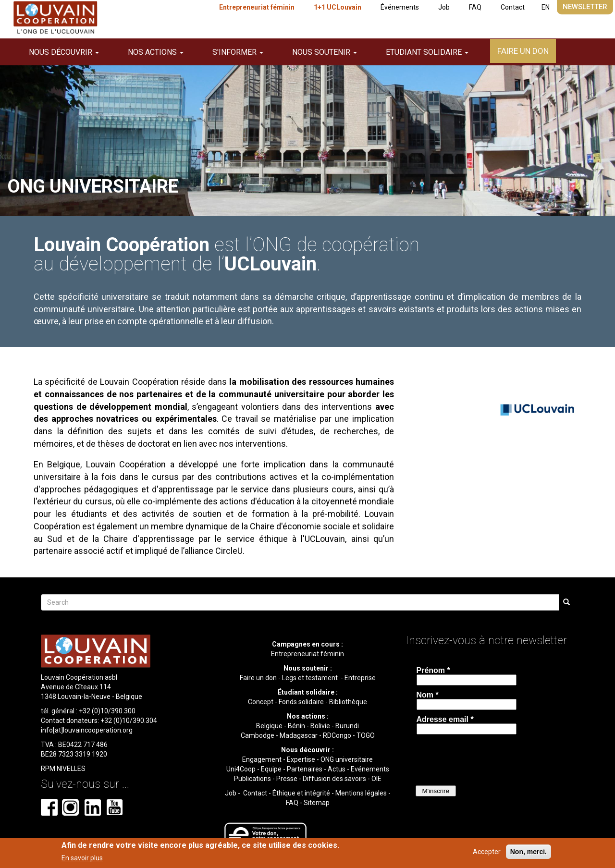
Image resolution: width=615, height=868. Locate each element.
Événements (400, 7)
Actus (337, 769)
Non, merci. (529, 852)
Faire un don (523, 51)
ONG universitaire (347, 759)
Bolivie (320, 726)
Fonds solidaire (301, 702)
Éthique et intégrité (301, 793)
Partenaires (305, 769)
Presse (287, 779)
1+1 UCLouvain (338, 7)
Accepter (487, 852)
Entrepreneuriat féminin (257, 7)
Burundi (347, 726)
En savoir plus (82, 858)
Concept (261, 702)
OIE (376, 779)
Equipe (271, 769)
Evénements (370, 769)
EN (546, 7)
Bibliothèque (348, 702)
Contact (513, 7)
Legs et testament (311, 678)
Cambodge (258, 735)
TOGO (366, 735)
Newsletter (585, 7)
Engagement (262, 759)
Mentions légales (361, 793)
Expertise (301, 759)
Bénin (296, 726)
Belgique (269, 726)
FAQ (475, 7)
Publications (252, 779)
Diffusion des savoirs (334, 779)
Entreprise (360, 678)
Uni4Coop (241, 769)
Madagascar (299, 735)
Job (444, 7)
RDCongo (337, 735)
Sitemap (317, 803)
